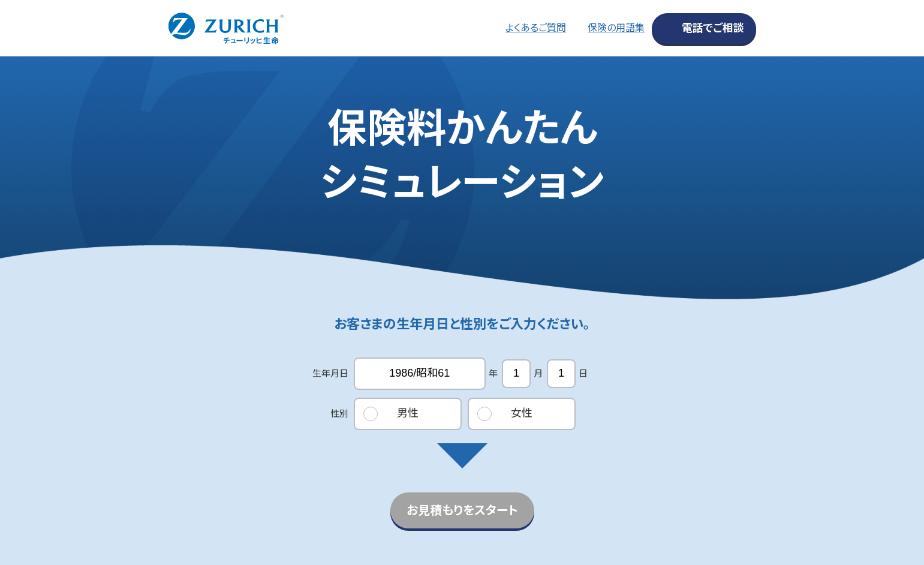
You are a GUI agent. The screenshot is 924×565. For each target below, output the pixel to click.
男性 (408, 413)
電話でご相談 (713, 28)
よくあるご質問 (536, 28)
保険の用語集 (616, 28)
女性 (522, 413)
